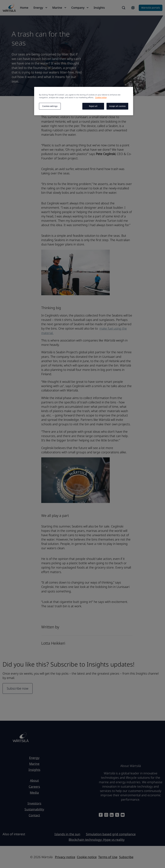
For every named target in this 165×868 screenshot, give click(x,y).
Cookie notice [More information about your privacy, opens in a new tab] (101, 97)
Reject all (93, 106)
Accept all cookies (117, 106)
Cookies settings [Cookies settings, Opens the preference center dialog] (50, 106)
